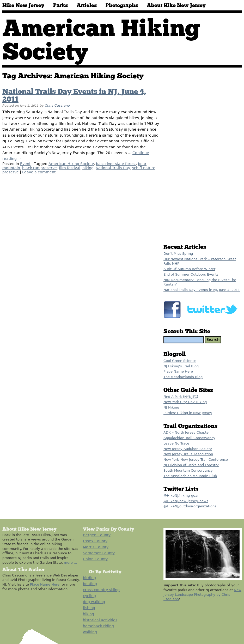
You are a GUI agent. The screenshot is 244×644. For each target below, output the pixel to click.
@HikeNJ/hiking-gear (181, 496)
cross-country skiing (101, 590)
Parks (60, 5)
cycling (89, 596)
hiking (88, 168)
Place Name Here (178, 371)
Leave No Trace (176, 443)
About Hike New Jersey (176, 5)
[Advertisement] (189, 157)
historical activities (100, 620)
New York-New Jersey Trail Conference (196, 460)
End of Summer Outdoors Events (191, 274)
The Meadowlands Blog (183, 377)
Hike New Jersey (23, 5)
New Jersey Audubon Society (188, 449)
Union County (95, 559)
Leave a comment (39, 172)
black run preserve (39, 168)
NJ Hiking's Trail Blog (181, 366)
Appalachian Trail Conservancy (189, 438)
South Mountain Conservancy (188, 470)
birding (89, 578)
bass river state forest (116, 164)
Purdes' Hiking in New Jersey (188, 413)
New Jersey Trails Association (188, 454)
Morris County (96, 547)
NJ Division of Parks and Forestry (191, 465)
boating (90, 584)
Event (25, 164)
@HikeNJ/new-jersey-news (186, 501)
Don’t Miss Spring (178, 254)
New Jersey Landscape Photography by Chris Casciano (202, 594)
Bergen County (97, 535)
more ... (70, 563)
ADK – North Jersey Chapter (187, 432)
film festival (70, 168)
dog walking (94, 602)
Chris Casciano (57, 105)
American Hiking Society (71, 164)
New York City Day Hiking (185, 402)
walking (90, 632)
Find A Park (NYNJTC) (181, 397)
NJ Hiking (171, 407)
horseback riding (98, 626)
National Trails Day (113, 168)
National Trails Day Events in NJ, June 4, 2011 (202, 290)
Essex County (95, 541)
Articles (87, 5)
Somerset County (99, 553)
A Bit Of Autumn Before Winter (189, 269)
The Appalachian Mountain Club (190, 476)
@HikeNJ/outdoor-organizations (190, 506)
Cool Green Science (180, 361)
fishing (89, 608)
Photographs (122, 5)
